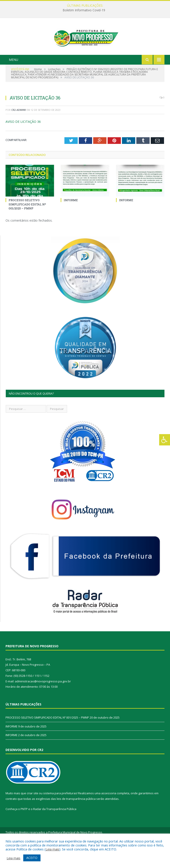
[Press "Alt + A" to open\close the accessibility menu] (165, 440)
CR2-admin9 (19, 131)
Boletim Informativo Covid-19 (84, 10)
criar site (33, 814)
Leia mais (52, 849)
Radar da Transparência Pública (55, 830)
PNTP (24, 830)
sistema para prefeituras (60, 814)
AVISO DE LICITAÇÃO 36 (23, 143)
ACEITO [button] (32, 858)
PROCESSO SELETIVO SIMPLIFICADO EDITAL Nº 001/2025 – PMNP (27, 225)
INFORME (71, 221)
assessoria (109, 814)
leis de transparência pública (76, 820)
